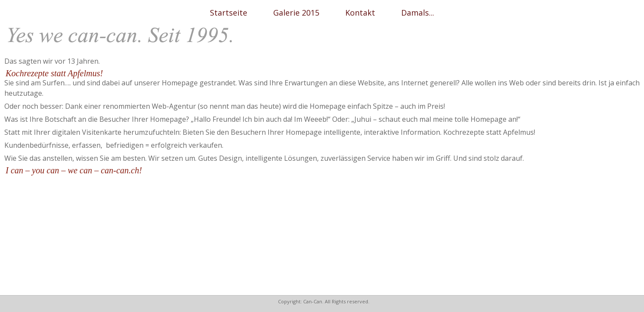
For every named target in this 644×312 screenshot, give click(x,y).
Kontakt (360, 13)
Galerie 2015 (296, 13)
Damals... (418, 13)
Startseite (229, 13)
